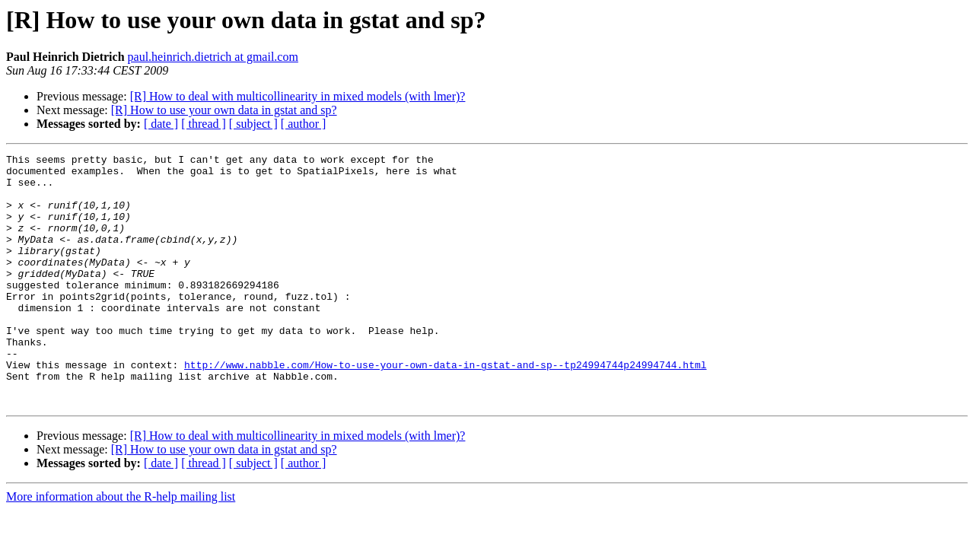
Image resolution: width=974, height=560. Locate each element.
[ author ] (304, 124)
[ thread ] (204, 124)
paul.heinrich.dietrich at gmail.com (213, 57)
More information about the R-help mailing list (121, 547)
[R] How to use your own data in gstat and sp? (224, 110)
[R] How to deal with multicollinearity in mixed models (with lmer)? (298, 96)
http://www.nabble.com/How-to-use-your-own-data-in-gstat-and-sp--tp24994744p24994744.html (445, 408)
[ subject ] (253, 124)
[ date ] (161, 124)
